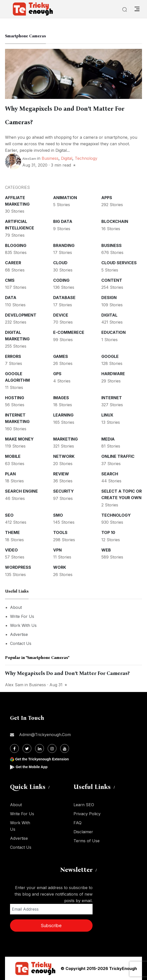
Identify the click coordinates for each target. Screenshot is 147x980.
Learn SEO (84, 805)
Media (108, 439)
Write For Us (22, 616)
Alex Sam (14, 685)
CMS (10, 280)
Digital (67, 158)
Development (21, 315)
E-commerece (69, 332)
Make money (19, 439)
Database (64, 298)
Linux (107, 415)
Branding (64, 245)
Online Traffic (118, 456)
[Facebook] (14, 748)
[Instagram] (52, 748)
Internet (112, 398)
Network (64, 456)
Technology (86, 158)
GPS (57, 374)
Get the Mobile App (31, 767)
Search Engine (21, 491)
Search (110, 474)
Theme (12, 532)
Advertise (19, 634)
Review (61, 474)
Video (11, 550)
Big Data (63, 221)
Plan (10, 474)
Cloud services (119, 263)
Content (112, 280)
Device (61, 315)
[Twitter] (27, 748)
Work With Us (23, 625)
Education (114, 332)
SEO (9, 515)
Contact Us (21, 643)
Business (50, 158)
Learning (63, 415)
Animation (65, 198)
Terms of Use (87, 841)
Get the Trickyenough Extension (42, 759)
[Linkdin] (40, 748)
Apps (107, 198)
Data (11, 298)
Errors (13, 356)
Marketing (65, 439)
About (16, 607)
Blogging (16, 245)
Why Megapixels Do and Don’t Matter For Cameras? (67, 673)
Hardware (113, 374)
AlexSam (29, 159)
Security (63, 491)
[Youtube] (65, 748)
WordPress (18, 567)
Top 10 (108, 532)
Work (60, 567)
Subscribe (51, 926)
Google (110, 356)
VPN (57, 550)
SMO (58, 515)
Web (106, 550)
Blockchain (115, 221)
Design (109, 298)
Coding (61, 280)
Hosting (15, 398)
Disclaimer (83, 832)
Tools (60, 532)
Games (61, 356)
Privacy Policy (87, 814)
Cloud (60, 263)
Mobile (13, 456)
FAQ (78, 823)
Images (61, 398)
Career (13, 263)
